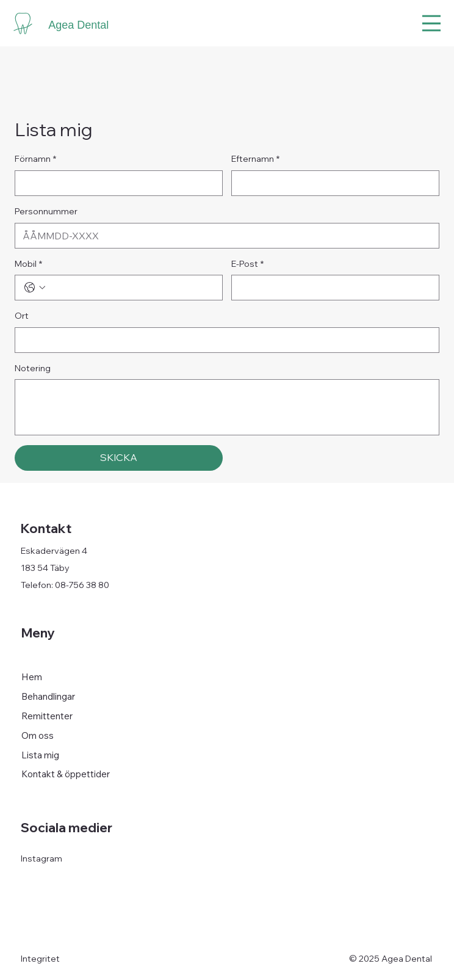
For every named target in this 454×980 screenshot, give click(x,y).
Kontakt (46, 528)
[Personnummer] (223, 236)
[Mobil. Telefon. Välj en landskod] (35, 288)
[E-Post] (332, 288)
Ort (22, 316)
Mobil (28, 264)
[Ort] (223, 340)
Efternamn (255, 159)
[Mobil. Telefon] (131, 288)
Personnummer (46, 211)
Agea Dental (78, 25)
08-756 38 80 (82, 585)
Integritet (40, 959)
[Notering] (227, 407)
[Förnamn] (115, 183)
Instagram (41, 858)
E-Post (247, 264)
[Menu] (431, 23)
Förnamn (35, 159)
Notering (33, 368)
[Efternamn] (332, 183)
